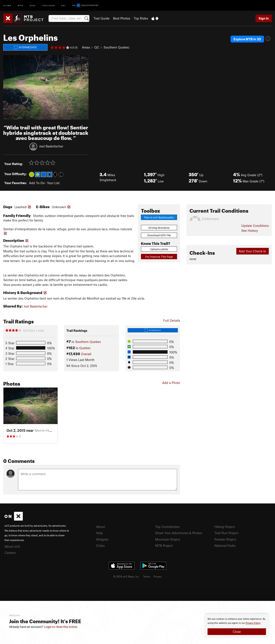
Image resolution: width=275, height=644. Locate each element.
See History (250, 230)
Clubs (100, 546)
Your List (53, 183)
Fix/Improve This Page (159, 257)
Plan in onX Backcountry (159, 217)
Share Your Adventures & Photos (179, 533)
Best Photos (122, 18)
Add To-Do (37, 183)
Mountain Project (168, 539)
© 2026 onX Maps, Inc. (126, 576)
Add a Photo (171, 383)
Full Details (172, 320)
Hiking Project (225, 527)
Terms (147, 576)
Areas (86, 47)
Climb (7, 5)
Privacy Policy (253, 623)
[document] (237, 626)
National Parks (225, 546)
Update (255, 226)
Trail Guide (102, 18)
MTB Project (164, 546)
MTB (21, 5)
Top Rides (141, 18)
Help (99, 533)
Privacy (158, 576)
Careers (10, 553)
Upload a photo (159, 249)
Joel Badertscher (51, 146)
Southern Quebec (117, 47)
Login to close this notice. (61, 627)
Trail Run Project (226, 533)
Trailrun (48, 5)
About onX (12, 546)
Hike (33, 5)
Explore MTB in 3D (247, 39)
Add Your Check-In (252, 251)
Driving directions (159, 228)
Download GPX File (159, 235)
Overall (86, 354)
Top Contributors (167, 527)
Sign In (264, 18)
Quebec (85, 348)
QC (97, 47)
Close (237, 632)
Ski (63, 5)
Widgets (102, 539)
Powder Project (225, 539)
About (100, 527)
